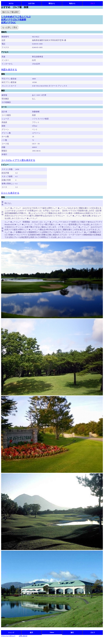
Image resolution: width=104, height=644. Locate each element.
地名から (72, 3)
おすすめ (31, 3)
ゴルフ (93, 3)
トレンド (11, 632)
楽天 (31, 632)
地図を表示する (9, 70)
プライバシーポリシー (8, 636)
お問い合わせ (23, 636)
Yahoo (52, 632)
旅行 (72, 632)
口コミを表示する (10, 193)
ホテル (11, 3)
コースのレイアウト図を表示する (18, 160)
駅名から (52, 3)
